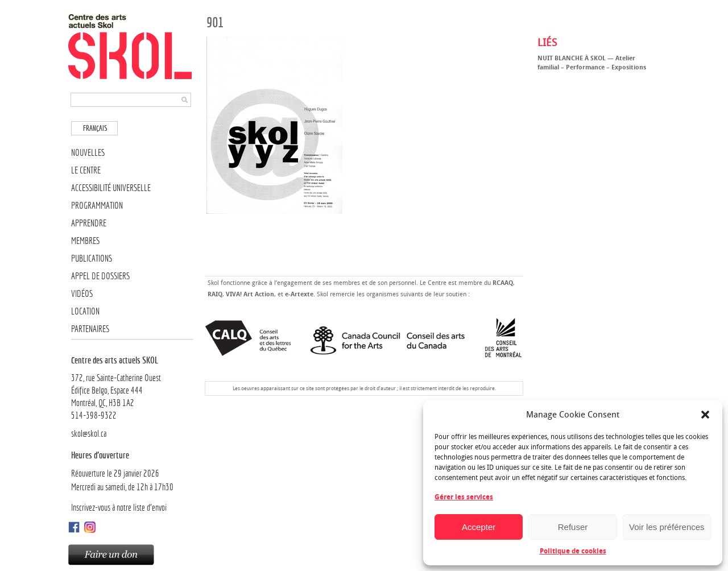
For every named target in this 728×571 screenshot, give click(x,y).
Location (85, 311)
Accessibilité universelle (111, 188)
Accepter (479, 527)
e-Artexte (299, 294)
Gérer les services (464, 497)
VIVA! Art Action (250, 294)
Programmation (97, 206)
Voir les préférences (667, 527)
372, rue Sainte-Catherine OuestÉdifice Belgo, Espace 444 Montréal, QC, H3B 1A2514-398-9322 (132, 387)
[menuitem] (94, 128)
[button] (705, 415)
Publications (92, 258)
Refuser (573, 527)
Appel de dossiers (100, 276)
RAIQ (215, 294)
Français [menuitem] (95, 128)
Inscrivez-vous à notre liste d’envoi (119, 508)
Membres (85, 241)
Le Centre (86, 170)
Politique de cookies (573, 551)
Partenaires (90, 329)
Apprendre (89, 223)
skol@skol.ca (89, 434)
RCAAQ (503, 283)
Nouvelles (88, 153)
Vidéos (82, 294)
